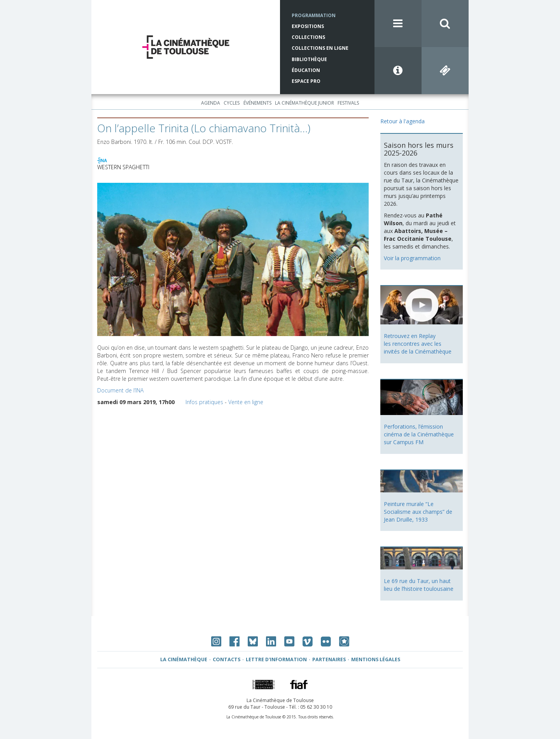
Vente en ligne (246, 402)
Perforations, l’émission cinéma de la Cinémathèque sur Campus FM (419, 434)
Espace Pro (306, 81)
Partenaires (329, 659)
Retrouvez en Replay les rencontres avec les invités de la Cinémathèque (418, 344)
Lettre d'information (276, 659)
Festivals (348, 103)
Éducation (306, 70)
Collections (308, 37)
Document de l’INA (120, 390)
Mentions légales (376, 659)
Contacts (227, 659)
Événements (257, 103)
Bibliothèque (309, 59)
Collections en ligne (320, 48)
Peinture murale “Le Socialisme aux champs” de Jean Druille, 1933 (418, 512)
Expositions (308, 26)
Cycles (232, 103)
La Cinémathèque (184, 659)
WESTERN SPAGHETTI (123, 167)
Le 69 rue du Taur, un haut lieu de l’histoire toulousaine (419, 585)
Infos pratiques (204, 402)
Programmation (314, 15)
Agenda (211, 103)
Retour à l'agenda (402, 121)
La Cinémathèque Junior (304, 103)
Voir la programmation (412, 258)
